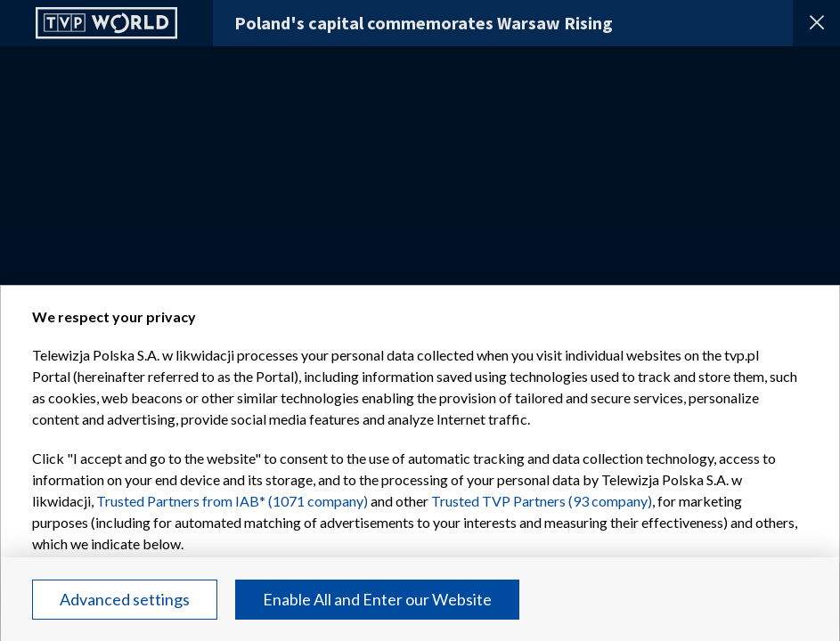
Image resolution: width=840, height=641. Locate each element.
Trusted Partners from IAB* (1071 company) (232, 501)
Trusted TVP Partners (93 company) (542, 501)
